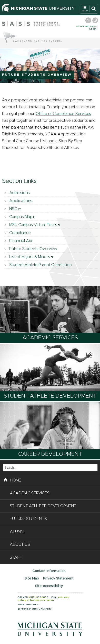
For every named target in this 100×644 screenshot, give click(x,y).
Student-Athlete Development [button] (43, 506)
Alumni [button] (17, 532)
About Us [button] (20, 545)
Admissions (20, 193)
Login (93, 29)
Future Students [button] (28, 519)
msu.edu (64, 597)
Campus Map (21, 217)
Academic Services (50, 338)
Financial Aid (21, 241)
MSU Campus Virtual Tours (33, 225)
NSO (13, 209)
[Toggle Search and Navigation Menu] (89, 9)
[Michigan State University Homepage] (38, 11)
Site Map (32, 579)
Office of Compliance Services (63, 114)
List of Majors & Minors (30, 257)
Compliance (20, 233)
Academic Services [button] (30, 493)
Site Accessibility (49, 586)
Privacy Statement (58, 579)
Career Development (50, 454)
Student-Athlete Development (50, 396)
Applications (21, 201)
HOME (12, 480)
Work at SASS (86, 26)
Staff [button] (16, 557)
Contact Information (49, 571)
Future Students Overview (33, 249)
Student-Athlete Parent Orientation (40, 265)
